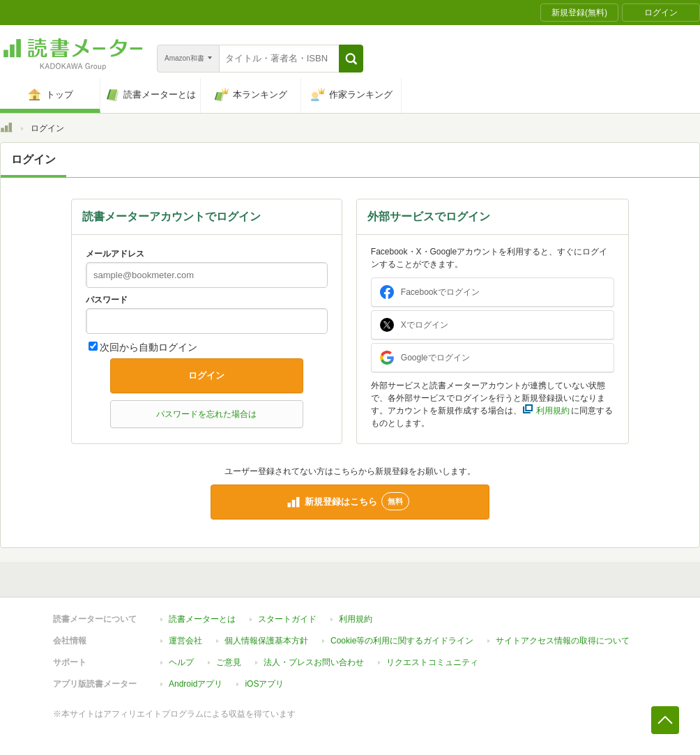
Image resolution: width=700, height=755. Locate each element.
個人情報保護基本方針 (266, 641)
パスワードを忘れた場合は (206, 414)
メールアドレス (115, 254)
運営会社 (185, 641)
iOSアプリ (264, 684)
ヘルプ (181, 662)
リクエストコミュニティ (432, 662)
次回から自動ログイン (149, 347)
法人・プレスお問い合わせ (314, 662)
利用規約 (356, 619)
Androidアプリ (196, 684)
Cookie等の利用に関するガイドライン (402, 641)
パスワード (107, 300)
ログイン (206, 375)
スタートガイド (287, 619)
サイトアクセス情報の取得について (563, 641)
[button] (351, 59)
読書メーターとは (202, 619)
